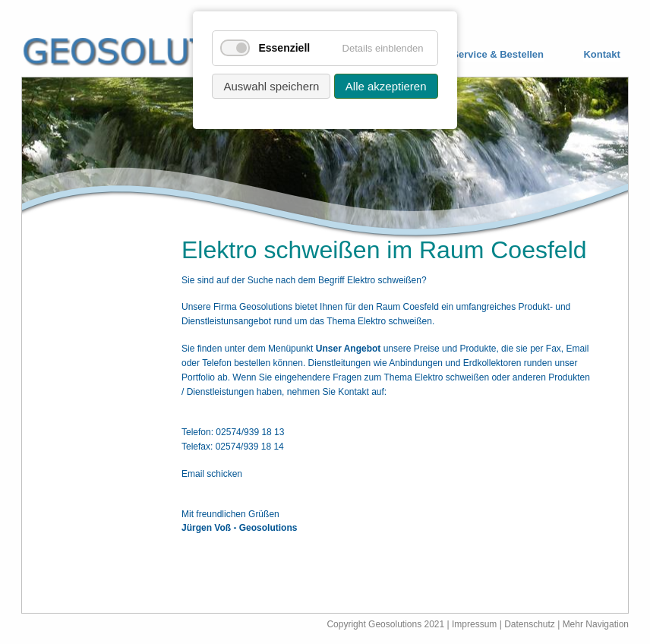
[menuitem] (486, 55)
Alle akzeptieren (386, 86)
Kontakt (601, 55)
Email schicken (212, 474)
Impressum (474, 624)
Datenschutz (531, 624)
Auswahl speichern (271, 86)
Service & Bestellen (498, 55)
